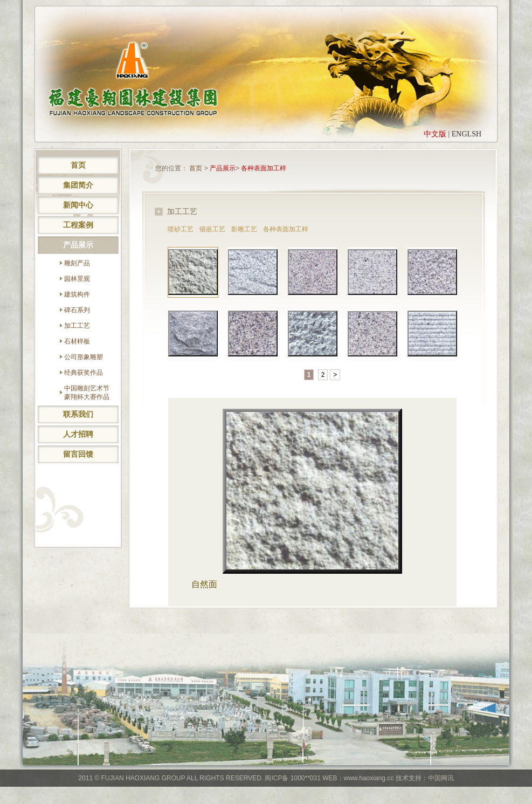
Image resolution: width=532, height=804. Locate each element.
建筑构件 (77, 294)
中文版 (435, 134)
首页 (78, 165)
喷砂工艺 (181, 229)
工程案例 (78, 225)
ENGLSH (467, 134)
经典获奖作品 (84, 373)
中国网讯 (441, 778)
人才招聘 (78, 434)
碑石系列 (77, 310)
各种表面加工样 (264, 168)
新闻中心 (78, 205)
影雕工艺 (244, 229)
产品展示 (78, 245)
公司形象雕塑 (84, 357)
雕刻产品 (77, 263)
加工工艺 (77, 326)
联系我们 (78, 414)
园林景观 (77, 279)
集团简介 (78, 185)
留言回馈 (78, 454)
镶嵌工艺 (212, 229)
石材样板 (77, 341)
